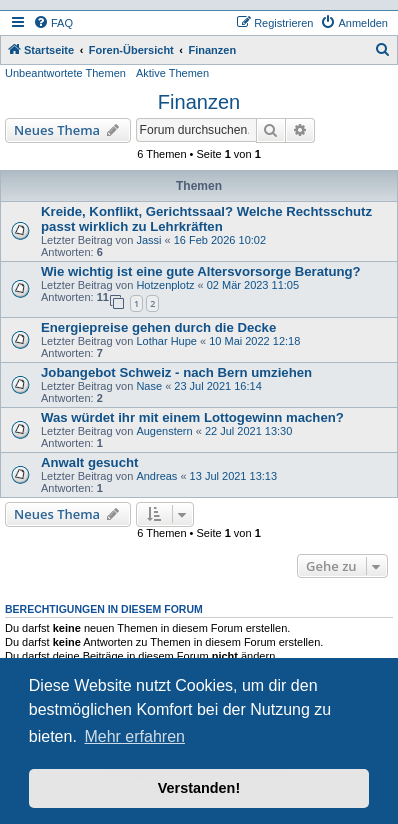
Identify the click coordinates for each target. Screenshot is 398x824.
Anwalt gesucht (89, 462)
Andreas (156, 476)
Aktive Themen (172, 73)
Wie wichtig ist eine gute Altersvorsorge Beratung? (201, 271)
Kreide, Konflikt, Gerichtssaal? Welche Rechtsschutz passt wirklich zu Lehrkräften (206, 219)
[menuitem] (53, 23)
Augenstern (164, 431)
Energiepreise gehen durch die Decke (158, 327)
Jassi (148, 240)
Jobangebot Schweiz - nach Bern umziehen (176, 372)
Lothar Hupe (166, 341)
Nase (149, 386)
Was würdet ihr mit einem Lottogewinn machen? (192, 417)
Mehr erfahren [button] (134, 736)
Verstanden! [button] (199, 788)
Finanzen (199, 102)
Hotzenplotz (165, 285)
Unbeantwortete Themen (65, 73)
